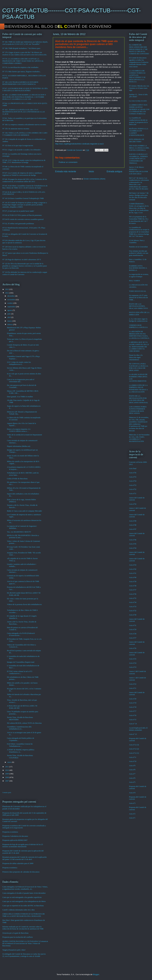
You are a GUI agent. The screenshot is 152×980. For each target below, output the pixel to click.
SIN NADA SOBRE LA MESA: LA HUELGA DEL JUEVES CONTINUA (139, 148)
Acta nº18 (133, 707)
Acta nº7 (132, 774)
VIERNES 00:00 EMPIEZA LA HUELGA (138, 326)
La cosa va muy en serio (138, 101)
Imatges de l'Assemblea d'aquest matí (21, 662)
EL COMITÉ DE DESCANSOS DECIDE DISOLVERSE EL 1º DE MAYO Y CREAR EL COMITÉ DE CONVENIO (139, 49)
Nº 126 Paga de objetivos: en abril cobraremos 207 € (22, 259)
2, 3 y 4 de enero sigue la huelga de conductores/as (138, 320)
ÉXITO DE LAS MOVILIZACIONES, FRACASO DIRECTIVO (138, 306)
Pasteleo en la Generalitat (138, 247)
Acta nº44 (133, 548)
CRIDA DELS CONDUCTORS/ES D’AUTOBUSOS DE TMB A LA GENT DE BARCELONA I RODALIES (24, 915)
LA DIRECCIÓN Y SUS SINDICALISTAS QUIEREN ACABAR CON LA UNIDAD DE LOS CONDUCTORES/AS (139, 109)
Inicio (91, 171)
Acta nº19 (133, 703)
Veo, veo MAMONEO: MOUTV (19, 532)
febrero (10, 324)
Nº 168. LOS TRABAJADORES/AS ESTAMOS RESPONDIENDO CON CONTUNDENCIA (20, 83)
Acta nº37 (133, 590)
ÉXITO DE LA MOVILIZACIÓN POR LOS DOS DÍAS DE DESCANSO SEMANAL (139, 399)
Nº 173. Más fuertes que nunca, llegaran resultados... (22, 71)
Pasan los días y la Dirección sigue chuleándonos (136, 357)
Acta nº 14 (133, 724)
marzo (10, 321)
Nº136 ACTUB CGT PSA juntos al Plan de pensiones (22, 215)
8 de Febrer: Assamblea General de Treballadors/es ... (20, 745)
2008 (7, 777)
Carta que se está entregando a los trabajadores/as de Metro (24, 901)
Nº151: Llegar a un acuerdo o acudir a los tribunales (21, 150)
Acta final (133, 468)
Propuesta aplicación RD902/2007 (15, 840)
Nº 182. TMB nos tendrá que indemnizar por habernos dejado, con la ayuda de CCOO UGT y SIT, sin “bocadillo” (25, 43)
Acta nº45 (133, 544)
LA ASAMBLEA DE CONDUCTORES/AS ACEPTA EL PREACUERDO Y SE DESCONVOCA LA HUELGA (137, 76)
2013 (7, 289)
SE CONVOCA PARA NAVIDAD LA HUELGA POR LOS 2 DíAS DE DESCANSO (139, 367)
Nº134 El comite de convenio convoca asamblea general (23, 219)
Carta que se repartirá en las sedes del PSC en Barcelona (23, 906)
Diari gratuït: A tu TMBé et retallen (20, 397)
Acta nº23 (133, 667)
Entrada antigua (114, 171)
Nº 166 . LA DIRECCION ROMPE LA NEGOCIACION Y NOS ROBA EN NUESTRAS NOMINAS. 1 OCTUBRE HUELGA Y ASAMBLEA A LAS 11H (24, 97)
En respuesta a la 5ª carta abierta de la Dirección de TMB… (138, 298)
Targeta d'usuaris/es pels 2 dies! (14, 950)
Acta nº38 (133, 586)
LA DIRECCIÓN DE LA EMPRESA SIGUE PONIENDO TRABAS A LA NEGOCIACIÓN (138, 388)
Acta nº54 (133, 481)
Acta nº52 (133, 489)
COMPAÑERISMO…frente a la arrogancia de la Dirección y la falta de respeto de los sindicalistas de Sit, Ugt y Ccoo (139, 208)
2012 (7, 293)
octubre (10, 303)
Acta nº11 (133, 757)
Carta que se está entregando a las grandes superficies (22, 897)
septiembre (12, 307)
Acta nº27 (133, 638)
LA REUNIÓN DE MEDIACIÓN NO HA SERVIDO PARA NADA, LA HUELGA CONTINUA (139, 335)
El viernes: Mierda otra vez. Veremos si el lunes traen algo (139, 88)
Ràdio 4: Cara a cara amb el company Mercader (24, 511)
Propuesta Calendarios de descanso (15, 836)
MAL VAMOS (134, 281)
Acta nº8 (132, 770)
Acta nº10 (133, 761)
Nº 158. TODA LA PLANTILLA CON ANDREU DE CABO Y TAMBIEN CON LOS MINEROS (25, 134)
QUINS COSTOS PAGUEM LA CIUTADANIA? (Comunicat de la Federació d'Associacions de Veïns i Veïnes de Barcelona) (25, 943)
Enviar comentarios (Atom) (94, 179)
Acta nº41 (133, 573)
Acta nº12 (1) (134, 753)
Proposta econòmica (10, 868)
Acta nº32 (133, 611)
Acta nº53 (133, 485)
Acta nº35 (133, 598)
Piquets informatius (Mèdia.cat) (19, 446)
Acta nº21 (133, 688)
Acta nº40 (133, 577)
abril (9, 317)
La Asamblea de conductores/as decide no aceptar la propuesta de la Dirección (138, 121)
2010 (7, 770)
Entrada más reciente (66, 171)
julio (9, 314)
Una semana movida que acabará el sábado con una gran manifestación (139, 253)
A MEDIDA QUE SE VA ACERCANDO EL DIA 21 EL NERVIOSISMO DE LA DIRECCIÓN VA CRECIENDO (139, 347)
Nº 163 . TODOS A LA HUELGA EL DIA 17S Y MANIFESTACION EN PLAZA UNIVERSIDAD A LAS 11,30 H (24, 112)
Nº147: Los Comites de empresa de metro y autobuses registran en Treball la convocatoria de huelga (22, 174)
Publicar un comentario (68, 162)
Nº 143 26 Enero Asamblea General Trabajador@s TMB (23, 198)
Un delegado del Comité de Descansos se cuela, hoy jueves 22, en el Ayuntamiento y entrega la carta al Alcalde (24, 955)
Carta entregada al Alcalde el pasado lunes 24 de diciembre (24, 893)
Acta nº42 (133, 569)
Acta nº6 (132, 778)
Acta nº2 (132, 814)
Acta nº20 (133, 699)
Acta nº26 (133, 648)
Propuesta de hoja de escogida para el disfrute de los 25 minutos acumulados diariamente (23, 846)
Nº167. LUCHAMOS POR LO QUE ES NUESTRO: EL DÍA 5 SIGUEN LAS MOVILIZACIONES (25, 89)
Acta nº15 (133, 720)
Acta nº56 (133, 473)
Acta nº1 (132, 818)
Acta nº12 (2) (134, 749)
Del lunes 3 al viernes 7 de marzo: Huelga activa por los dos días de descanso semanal (139, 196)
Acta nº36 (133, 594)
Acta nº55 (133, 477)
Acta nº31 (133, 625)
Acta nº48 (133, 525)
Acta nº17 (133, 711)
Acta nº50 (133, 504)
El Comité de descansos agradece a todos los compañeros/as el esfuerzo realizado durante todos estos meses (139, 62)
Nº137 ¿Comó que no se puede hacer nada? (18, 211)
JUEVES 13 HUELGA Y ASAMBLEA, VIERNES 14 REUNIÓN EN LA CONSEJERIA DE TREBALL (138, 159)
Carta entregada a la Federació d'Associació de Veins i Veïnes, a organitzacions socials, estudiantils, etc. (25, 888)
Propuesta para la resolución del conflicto (18, 937)
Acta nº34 (133, 602)
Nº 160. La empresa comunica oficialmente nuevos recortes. (24, 125)
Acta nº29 (133, 629)
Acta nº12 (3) (134, 745)
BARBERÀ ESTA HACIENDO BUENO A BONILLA (138, 268)
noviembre (12, 300)
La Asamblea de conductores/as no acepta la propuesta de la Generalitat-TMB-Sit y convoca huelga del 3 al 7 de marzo (139, 232)
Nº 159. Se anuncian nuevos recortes (16, 129)
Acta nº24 (133, 663)
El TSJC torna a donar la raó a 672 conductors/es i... (20, 672)
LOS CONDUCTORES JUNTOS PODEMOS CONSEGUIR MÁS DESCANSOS (138, 410)
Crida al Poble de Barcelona (17, 479)
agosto (10, 310)
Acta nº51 (133, 493)
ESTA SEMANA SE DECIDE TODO (137, 140)
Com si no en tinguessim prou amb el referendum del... (21, 381)
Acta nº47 (133, 529)
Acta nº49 (133, 521)
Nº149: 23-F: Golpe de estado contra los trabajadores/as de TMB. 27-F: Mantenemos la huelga (24, 161)
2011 (7, 767)
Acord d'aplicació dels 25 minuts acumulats (138, 729)
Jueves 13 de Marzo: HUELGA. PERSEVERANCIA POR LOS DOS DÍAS (138, 170)
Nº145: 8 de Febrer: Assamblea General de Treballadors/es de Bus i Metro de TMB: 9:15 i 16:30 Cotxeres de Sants (25, 187)
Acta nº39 (133, 581)
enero (10, 762)
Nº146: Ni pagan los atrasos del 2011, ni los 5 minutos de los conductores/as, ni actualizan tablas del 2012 (25, 180)
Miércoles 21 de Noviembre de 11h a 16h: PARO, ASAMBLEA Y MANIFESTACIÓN (139, 438)
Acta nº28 (133, 634)
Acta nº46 (133, 540)
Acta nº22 (133, 684)
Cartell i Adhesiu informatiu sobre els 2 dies (19, 910)
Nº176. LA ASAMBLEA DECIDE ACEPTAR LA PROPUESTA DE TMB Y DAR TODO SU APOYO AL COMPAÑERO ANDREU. (23, 61)
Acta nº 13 (133, 734)
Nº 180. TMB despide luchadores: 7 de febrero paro (21, 48)
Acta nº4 (132, 793)
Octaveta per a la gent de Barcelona (15, 933)
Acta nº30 (133, 615)
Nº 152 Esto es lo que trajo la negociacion (18, 145)
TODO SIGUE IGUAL (138, 291)
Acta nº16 (133, 715)
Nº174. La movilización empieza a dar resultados (20, 67)
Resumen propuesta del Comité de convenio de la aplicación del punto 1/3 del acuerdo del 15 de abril (24, 858)
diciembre (11, 296)
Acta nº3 (132, 803)
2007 (7, 781)
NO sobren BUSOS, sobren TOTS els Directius (24, 723)
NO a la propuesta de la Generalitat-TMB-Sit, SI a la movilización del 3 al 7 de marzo (139, 220)
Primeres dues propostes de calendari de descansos (21, 872)
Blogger (96, 974)
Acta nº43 (133, 565)
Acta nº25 (133, 659)
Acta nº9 (132, 766)
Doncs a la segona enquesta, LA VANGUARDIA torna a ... (19, 430)
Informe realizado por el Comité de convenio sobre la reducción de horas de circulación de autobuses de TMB (23, 928)
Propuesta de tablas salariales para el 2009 (18, 863)
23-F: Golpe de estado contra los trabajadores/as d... (19, 363)
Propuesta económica (10, 832)
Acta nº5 (132, 782)
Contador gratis (7, 793)
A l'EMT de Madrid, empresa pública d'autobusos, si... (20, 751)
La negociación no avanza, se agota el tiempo (139, 275)
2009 (7, 774)
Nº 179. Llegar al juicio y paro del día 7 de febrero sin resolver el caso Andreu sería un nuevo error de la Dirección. (25, 53)
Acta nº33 (133, 606)
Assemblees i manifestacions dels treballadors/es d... (19, 728)
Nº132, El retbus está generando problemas (18, 223)
